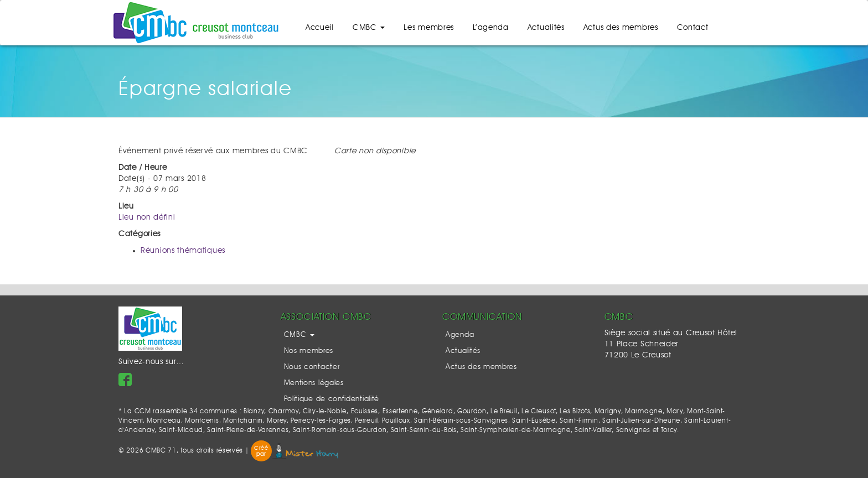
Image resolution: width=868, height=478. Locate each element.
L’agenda (491, 28)
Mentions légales (314, 383)
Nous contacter (312, 367)
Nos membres (309, 351)
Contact (693, 28)
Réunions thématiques (183, 251)
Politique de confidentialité (332, 399)
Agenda (460, 335)
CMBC (369, 28)
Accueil (320, 28)
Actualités (546, 28)
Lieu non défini (147, 217)
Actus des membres (621, 28)
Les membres (429, 28)
